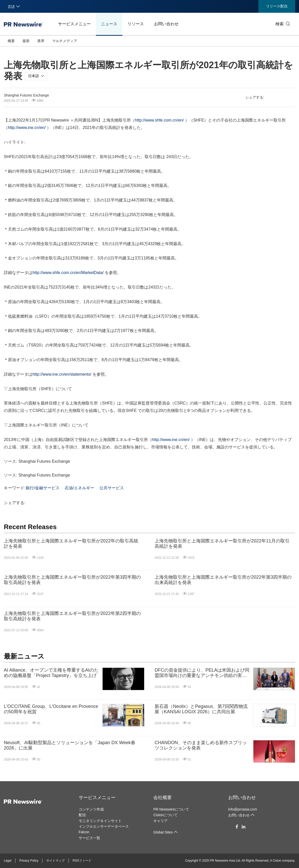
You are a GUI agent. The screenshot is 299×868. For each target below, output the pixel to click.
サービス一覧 (89, 838)
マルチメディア (65, 41)
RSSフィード (82, 861)
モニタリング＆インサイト (100, 821)
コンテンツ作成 (91, 809)
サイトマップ (55, 861)
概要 (11, 41)
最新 (26, 41)
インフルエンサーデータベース (104, 826)
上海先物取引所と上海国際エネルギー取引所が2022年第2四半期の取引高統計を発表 (72, 616)
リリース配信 (277, 6)
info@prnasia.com (243, 809)
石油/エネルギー (79, 488)
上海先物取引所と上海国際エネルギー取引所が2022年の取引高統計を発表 (71, 544)
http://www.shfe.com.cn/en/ (159, 120)
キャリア (160, 821)
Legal (8, 861)
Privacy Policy (29, 861)
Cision (277, 861)
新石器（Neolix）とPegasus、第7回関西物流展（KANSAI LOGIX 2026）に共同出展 (201, 709)
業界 (41, 41)
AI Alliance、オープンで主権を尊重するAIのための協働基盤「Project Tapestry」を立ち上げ (51, 673)
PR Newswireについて (171, 809)
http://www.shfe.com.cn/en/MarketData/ (68, 273)
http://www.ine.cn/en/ (27, 128)
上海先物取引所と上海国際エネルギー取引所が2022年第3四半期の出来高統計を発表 (223, 580)
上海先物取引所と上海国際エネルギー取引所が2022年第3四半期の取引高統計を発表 (72, 580)
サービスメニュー (74, 24)
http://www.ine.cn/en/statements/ (62, 374)
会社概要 (163, 798)
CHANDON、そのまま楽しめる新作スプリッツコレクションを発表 (201, 745)
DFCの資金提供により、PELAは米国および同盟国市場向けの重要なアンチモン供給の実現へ (202, 673)
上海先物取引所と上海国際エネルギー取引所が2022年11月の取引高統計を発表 (222, 544)
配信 (82, 815)
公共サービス (112, 488)
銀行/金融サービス (43, 488)
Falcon (84, 832)
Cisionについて (165, 815)
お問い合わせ (166, 24)
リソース (136, 24)
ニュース (109, 24)
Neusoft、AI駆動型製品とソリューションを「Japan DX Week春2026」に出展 (70, 745)
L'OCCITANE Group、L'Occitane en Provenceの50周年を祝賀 (51, 709)
